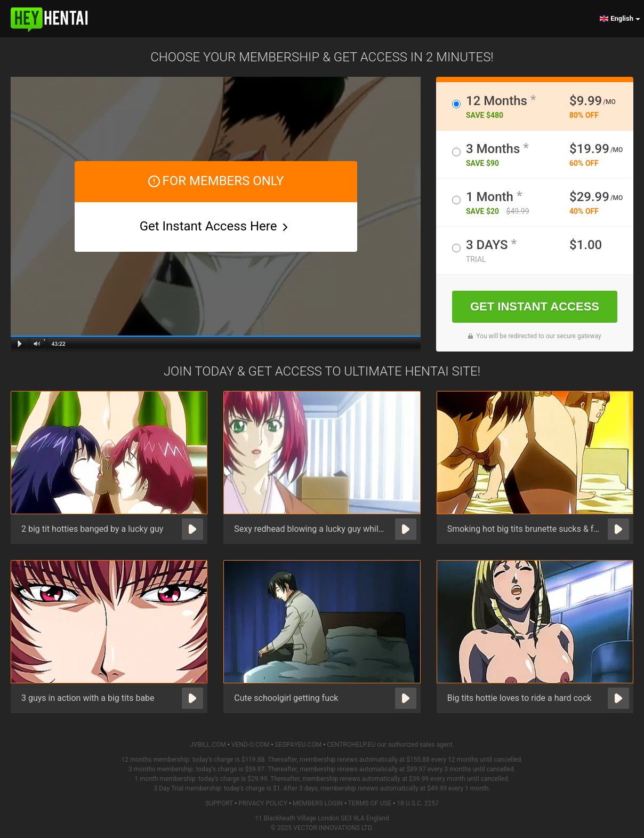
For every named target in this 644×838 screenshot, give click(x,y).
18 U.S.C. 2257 (418, 803)
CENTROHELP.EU (351, 745)
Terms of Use (370, 803)
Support (219, 803)
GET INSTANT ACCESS (535, 306)
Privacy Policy (263, 803)
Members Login (318, 803)
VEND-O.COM (251, 745)
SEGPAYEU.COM (298, 745)
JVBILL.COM (208, 745)
